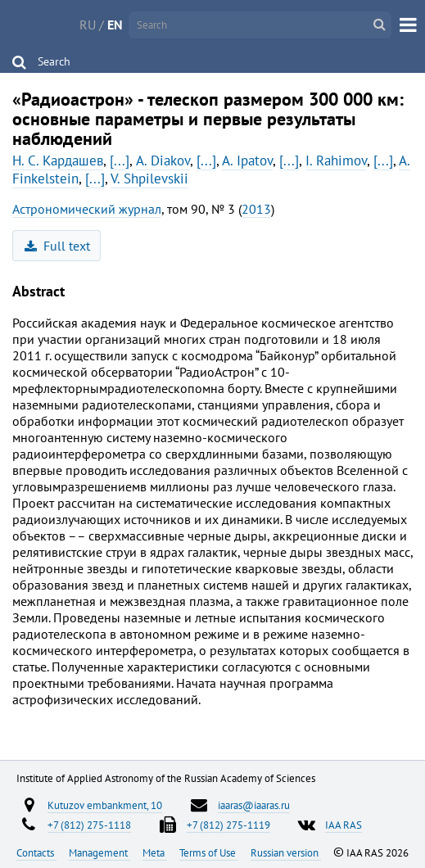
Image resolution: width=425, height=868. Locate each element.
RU (88, 25)
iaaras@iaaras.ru (254, 805)
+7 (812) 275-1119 (228, 825)
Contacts (36, 852)
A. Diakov (163, 160)
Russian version (286, 852)
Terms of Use (209, 852)
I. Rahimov (336, 160)
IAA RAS (344, 825)
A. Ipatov (247, 160)
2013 (256, 209)
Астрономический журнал (87, 209)
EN (115, 25)
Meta (155, 852)
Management (99, 852)
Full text (58, 246)
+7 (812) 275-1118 (89, 825)
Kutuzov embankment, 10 (105, 805)
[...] (120, 160)
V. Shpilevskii (149, 179)
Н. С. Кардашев (58, 160)
